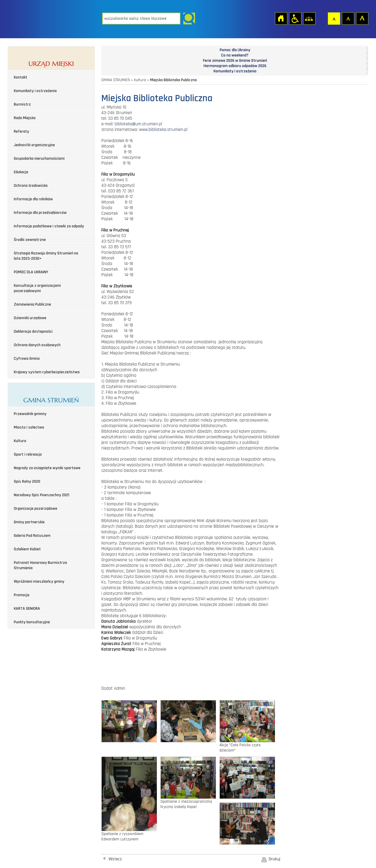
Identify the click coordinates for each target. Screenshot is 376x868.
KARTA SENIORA (27, 609)
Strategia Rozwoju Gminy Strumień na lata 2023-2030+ (46, 256)
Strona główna (281, 18)
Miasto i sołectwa (29, 427)
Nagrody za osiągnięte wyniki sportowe (47, 468)
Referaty (21, 131)
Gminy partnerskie (29, 522)
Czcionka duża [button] (362, 18)
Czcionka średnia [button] (348, 18)
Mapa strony (309, 18)
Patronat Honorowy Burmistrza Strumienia (40, 565)
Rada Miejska (25, 118)
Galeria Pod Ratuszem (32, 536)
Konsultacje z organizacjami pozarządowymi (37, 288)
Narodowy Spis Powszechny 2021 (42, 495)
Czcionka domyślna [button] (334, 18)
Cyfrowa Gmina (27, 359)
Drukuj (275, 859)
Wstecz (115, 859)
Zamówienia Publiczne (32, 304)
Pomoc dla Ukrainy (235, 50)
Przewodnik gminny (30, 414)
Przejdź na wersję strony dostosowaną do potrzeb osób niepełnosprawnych (295, 18)
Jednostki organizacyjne (34, 145)
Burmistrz (22, 104)
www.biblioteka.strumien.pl (163, 130)
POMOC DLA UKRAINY (31, 272)
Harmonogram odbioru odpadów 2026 (235, 66)
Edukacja (21, 172)
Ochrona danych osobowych (37, 345)
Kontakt (21, 77)
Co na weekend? (235, 55)
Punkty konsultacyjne (32, 622)
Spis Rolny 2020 (27, 482)
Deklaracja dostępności (33, 331)
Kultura (20, 441)
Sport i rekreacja (28, 454)
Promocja (22, 595)
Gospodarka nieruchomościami (39, 159)
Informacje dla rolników (33, 199)
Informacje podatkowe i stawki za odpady (49, 226)
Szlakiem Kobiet (27, 549)
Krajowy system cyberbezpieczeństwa (47, 372)
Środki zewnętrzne (30, 240)
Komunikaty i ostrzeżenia (35, 91)
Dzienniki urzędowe (30, 318)
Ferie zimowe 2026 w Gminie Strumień (235, 61)
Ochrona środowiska (31, 186)
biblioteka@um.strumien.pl (138, 124)
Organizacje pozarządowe (36, 509)
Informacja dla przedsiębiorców (40, 213)
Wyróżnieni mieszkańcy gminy (39, 582)
